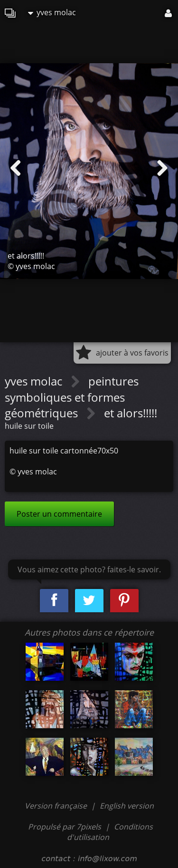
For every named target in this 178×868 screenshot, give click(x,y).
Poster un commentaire (59, 514)
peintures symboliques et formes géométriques (72, 397)
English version (127, 806)
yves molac (52, 12)
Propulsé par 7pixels (65, 827)
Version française (57, 806)
